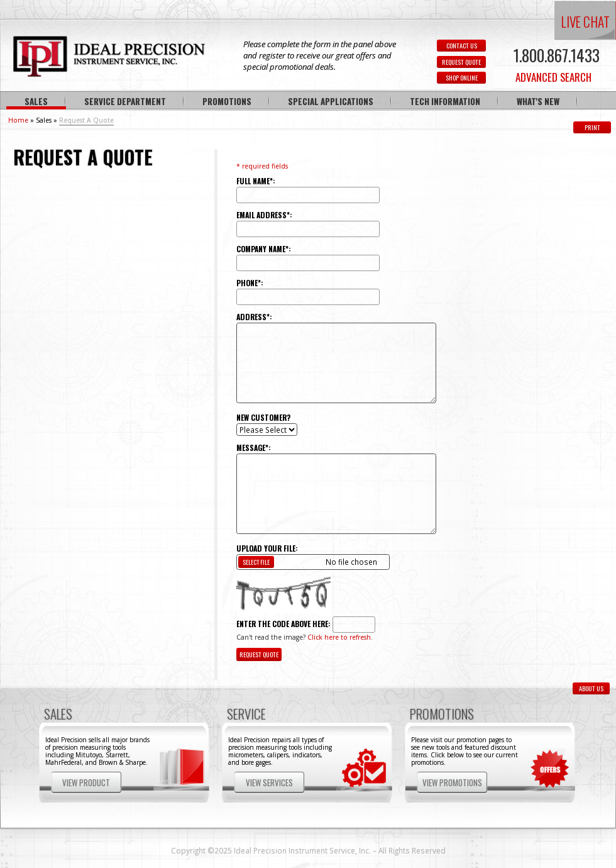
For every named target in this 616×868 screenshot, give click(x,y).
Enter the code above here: (283, 624)
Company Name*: (264, 249)
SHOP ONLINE (462, 78)
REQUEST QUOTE (461, 62)
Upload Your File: (267, 548)
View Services (269, 782)
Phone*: (250, 283)
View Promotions (452, 782)
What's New (538, 101)
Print (592, 127)
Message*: (254, 448)
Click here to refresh (339, 637)
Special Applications (331, 101)
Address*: (254, 317)
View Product (86, 782)
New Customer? (263, 417)
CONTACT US (462, 46)
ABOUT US (591, 688)
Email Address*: (264, 215)
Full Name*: (256, 181)
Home (18, 120)
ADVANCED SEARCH (553, 77)
